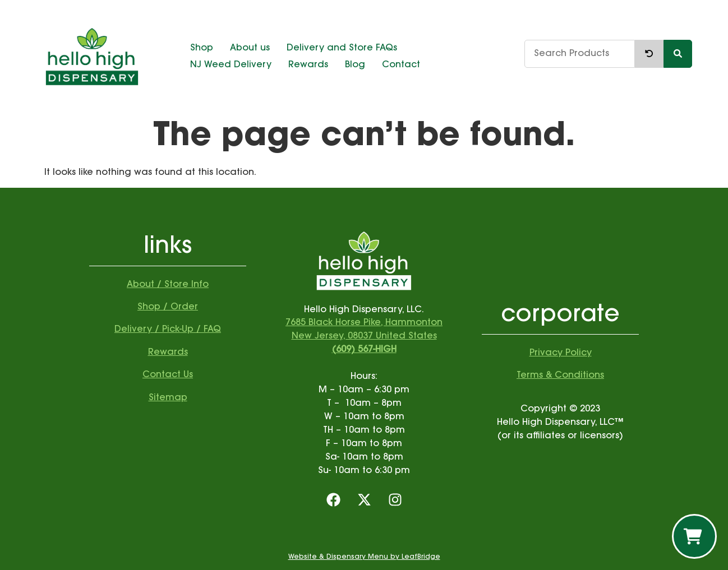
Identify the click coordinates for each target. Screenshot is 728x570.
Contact (401, 65)
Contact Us (168, 375)
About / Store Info (168, 285)
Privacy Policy (561, 353)
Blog (355, 65)
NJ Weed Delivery (231, 65)
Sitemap (168, 398)
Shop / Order (168, 307)
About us (250, 48)
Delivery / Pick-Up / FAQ (168, 330)
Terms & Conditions (560, 376)
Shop (202, 48)
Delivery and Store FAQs (342, 48)
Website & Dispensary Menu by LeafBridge (364, 557)
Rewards (308, 65)
